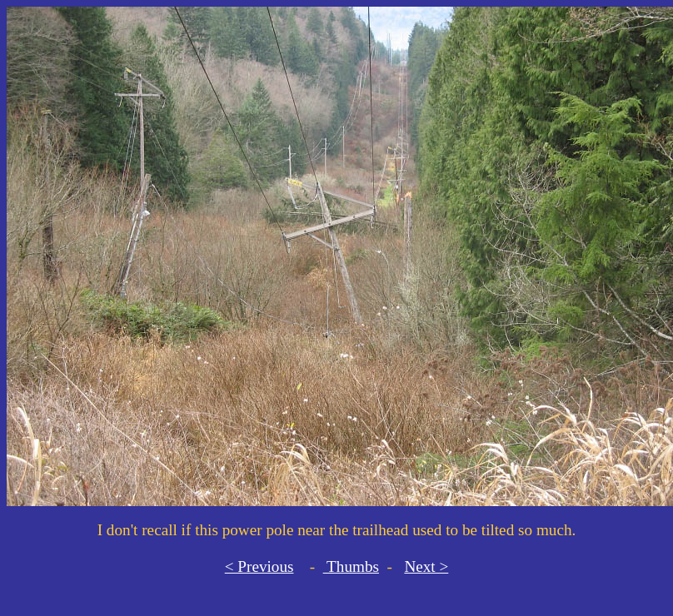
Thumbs (351, 566)
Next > (426, 566)
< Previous (259, 566)
